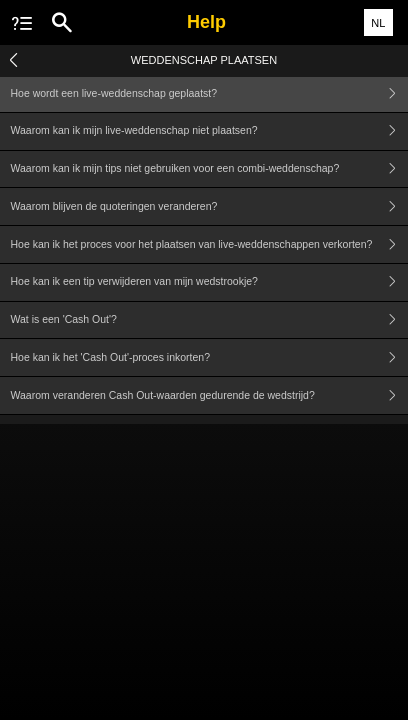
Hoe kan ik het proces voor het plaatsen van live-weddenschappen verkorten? (210, 244)
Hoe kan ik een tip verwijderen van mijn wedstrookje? (210, 282)
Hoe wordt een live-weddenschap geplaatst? (210, 93)
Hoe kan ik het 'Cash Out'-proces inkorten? (210, 357)
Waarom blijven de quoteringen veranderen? (210, 206)
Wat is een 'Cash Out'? (210, 320)
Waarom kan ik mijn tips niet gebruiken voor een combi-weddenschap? (210, 169)
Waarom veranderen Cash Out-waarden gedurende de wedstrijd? (210, 395)
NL (378, 23)
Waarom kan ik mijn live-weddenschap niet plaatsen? (210, 131)
